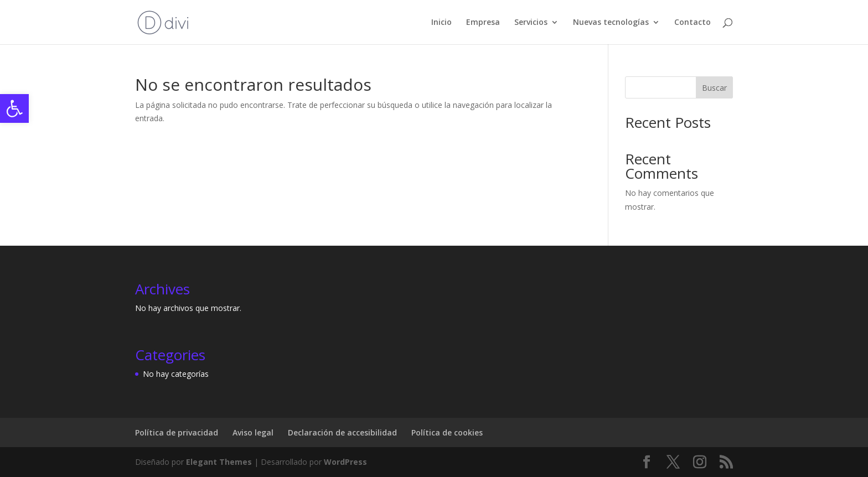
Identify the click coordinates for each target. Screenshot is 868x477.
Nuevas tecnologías (611, 23)
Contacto (693, 23)
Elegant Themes (219, 462)
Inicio (441, 23)
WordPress (345, 462)
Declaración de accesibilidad (342, 432)
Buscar (714, 88)
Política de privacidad (177, 432)
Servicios (531, 23)
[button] (14, 108)
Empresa (483, 23)
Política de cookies (447, 432)
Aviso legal (253, 432)
